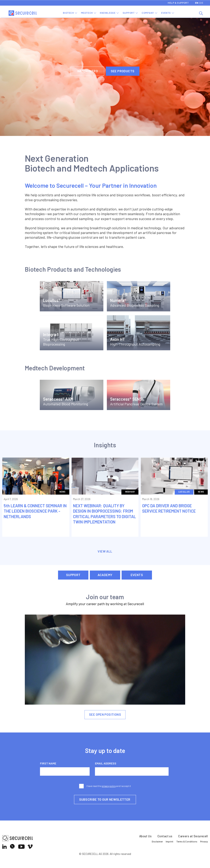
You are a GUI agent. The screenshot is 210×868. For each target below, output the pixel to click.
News (63, 492)
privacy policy (109, 786)
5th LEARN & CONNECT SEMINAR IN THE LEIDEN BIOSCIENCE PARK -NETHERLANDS (35, 511)
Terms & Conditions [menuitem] (187, 841)
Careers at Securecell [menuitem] (193, 836)
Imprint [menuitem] (169, 841)
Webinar (130, 492)
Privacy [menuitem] (204, 841)
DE (202, 3)
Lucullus (184, 492)
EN (197, 3)
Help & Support (178, 3)
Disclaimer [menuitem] (157, 841)
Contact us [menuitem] (165, 836)
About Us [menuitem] (145, 836)
